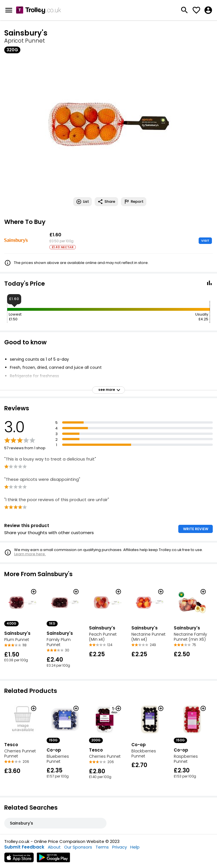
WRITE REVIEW (196, 529)
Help (135, 847)
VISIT (205, 241)
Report (134, 202)
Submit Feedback (24, 847)
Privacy (120, 847)
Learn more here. (30, 554)
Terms (102, 847)
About (54, 847)
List (83, 202)
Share (106, 202)
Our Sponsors (78, 847)
